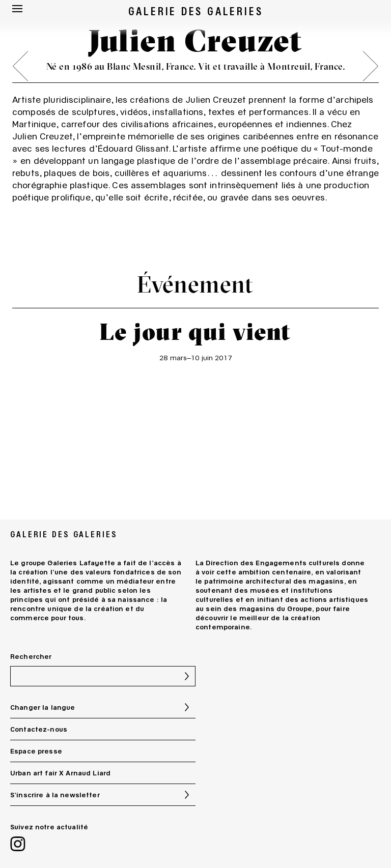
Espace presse (36, 751)
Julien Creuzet (216, 99)
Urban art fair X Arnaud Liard (60, 773)
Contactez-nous (39, 729)
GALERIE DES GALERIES (196, 10)
